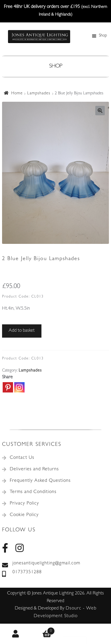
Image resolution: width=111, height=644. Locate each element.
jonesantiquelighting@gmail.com (41, 564)
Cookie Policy (24, 515)
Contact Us (22, 458)
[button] (100, 111)
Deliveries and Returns (34, 469)
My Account (16, 634)
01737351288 (22, 573)
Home (17, 93)
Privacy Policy (24, 504)
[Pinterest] (8, 387)
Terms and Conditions (33, 492)
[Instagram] (19, 387)
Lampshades (39, 93)
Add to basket (22, 331)
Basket (43, 630)
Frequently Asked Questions (40, 481)
